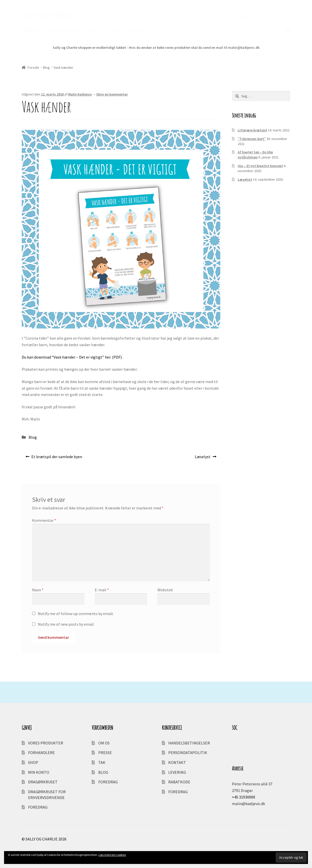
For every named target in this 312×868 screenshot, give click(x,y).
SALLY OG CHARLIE (47, 15)
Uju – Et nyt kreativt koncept (260, 166)
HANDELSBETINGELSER (250, 16)
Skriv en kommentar (112, 94)
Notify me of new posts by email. (66, 624)
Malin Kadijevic (80, 94)
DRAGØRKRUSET (43, 782)
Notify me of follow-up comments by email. (76, 614)
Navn (38, 590)
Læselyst (202, 458)
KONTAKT (138, 31)
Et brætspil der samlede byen (57, 458)
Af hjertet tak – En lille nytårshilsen (255, 155)
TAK (224, 16)
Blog (46, 67)
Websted (165, 590)
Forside (33, 67)
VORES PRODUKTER (64, 31)
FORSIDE (29, 31)
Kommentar (44, 520)
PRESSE (208, 16)
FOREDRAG (38, 807)
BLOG (95, 31)
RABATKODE (179, 782)
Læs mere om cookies (112, 855)
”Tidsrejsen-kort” (252, 139)
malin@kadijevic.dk (248, 804)
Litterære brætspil (252, 130)
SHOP (33, 762)
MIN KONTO (39, 772)
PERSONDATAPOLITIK (188, 753)
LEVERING (280, 16)
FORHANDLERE (41, 753)
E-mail (102, 590)
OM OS (114, 31)
